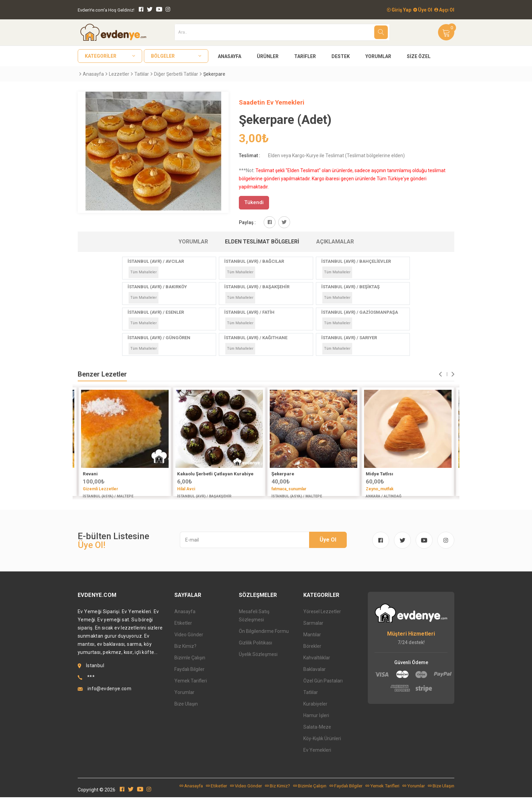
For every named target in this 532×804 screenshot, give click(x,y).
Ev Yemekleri (317, 757)
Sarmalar (313, 630)
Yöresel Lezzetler (322, 618)
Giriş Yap (399, 10)
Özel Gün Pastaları (323, 688)
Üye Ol (423, 10)
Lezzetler (119, 74)
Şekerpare (283, 474)
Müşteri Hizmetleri (411, 641)
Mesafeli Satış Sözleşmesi (254, 622)
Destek (341, 56)
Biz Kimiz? (185, 653)
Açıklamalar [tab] (335, 242)
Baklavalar (315, 676)
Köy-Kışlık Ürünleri (322, 745)
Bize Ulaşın (186, 711)
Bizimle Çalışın (190, 664)
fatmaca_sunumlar (289, 489)
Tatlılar (142, 74)
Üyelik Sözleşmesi (258, 661)
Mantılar (312, 641)
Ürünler (268, 56)
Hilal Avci (186, 489)
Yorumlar (378, 56)
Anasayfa (230, 56)
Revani (90, 474)
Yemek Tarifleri (191, 688)
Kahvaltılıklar (317, 664)
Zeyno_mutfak (380, 489)
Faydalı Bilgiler (189, 676)
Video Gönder (189, 641)
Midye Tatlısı (379, 474)
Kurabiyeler (315, 711)
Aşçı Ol (444, 10)
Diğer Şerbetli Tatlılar (176, 74)
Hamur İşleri (316, 722)
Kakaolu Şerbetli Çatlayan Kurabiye (215, 474)
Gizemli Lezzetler (100, 489)
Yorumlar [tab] (193, 242)
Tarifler (305, 56)
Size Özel (419, 56)
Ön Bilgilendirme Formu (264, 638)
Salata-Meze (317, 734)
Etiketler (183, 630)
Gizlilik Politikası (255, 650)
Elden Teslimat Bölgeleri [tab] (262, 242)
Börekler (312, 653)
